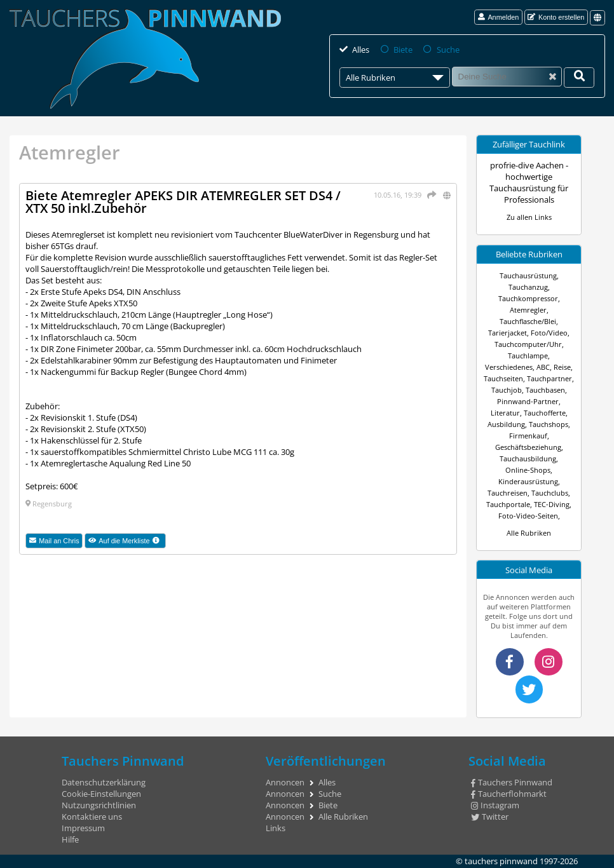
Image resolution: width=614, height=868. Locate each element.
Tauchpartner (549, 378)
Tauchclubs (550, 493)
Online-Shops (528, 470)
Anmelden (498, 17)
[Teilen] (430, 195)
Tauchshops (549, 424)
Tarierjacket (508, 333)
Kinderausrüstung (528, 481)
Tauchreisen (508, 493)
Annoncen (285, 782)
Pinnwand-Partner (528, 401)
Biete (403, 50)
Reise (562, 367)
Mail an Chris (54, 541)
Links (276, 828)
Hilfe (70, 839)
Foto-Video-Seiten (528, 516)
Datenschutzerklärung (104, 782)
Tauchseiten (503, 378)
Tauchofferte (545, 413)
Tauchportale (508, 504)
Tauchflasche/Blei (528, 321)
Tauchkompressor (528, 298)
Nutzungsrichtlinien (99, 805)
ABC (543, 367)
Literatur (505, 413)
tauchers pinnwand (501, 861)
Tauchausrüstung (528, 275)
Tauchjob (507, 390)
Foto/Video (549, 333)
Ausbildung (506, 424)
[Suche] (507, 77)
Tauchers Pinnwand (512, 782)
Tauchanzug (528, 287)
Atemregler (528, 310)
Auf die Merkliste (127, 541)
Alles (361, 50)
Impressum (83, 828)
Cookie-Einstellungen (101, 794)
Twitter (490, 817)
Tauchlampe (528, 356)
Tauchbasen (545, 390)
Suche (448, 50)
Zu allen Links (529, 217)
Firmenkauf (528, 436)
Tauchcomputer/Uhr (528, 344)
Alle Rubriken (529, 533)
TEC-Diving (552, 504)
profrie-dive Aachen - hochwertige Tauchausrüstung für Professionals (529, 182)
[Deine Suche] (579, 78)
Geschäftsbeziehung (528, 447)
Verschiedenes (509, 367)
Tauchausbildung (528, 458)
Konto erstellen (556, 17)
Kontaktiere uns (92, 817)
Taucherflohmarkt (509, 794)
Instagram (495, 805)
